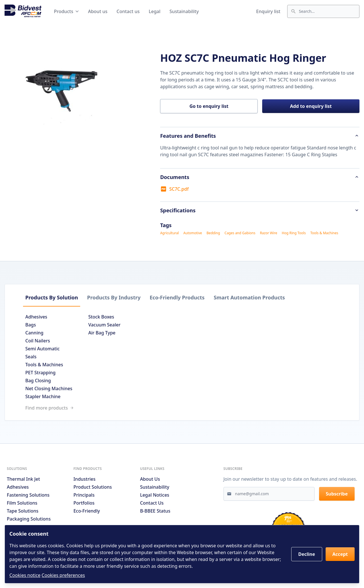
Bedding (213, 233)
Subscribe (337, 494)
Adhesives (36, 317)
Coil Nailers (38, 341)
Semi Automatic (43, 349)
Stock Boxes (101, 317)
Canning (34, 333)
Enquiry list (268, 11)
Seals (31, 357)
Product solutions (93, 487)
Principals (84, 495)
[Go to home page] (23, 11)
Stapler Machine (43, 396)
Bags (31, 325)
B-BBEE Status (155, 511)
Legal (155, 11)
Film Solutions (22, 503)
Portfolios (84, 503)
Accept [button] (340, 554)
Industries (84, 479)
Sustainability (184, 11)
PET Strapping (40, 373)
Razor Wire (269, 233)
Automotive (193, 233)
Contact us (128, 11)
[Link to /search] (182, 408)
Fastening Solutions (28, 495)
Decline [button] (307, 554)
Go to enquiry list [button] (209, 106)
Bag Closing (38, 381)
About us (98, 11)
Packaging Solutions (29, 519)
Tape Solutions (23, 511)
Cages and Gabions (240, 233)
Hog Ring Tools (294, 233)
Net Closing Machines (49, 388)
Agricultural (169, 233)
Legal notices (155, 495)
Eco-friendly (87, 511)
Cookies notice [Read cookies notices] (25, 575)
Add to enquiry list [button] (311, 106)
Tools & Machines (324, 233)
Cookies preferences (63, 575)
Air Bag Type (102, 333)
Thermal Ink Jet (23, 479)
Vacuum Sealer (104, 325)
